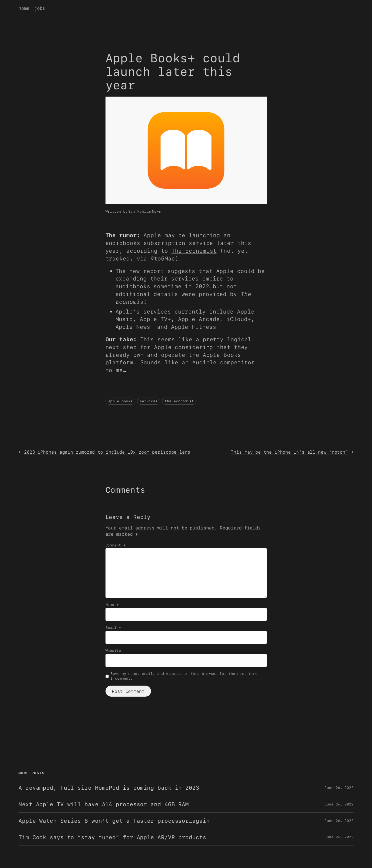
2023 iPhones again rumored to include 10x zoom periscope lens (107, 452)
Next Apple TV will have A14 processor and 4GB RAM (104, 804)
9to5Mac (163, 258)
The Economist (194, 251)
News (156, 211)
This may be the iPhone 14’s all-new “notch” (289, 452)
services (149, 401)
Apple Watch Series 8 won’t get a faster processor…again (114, 821)
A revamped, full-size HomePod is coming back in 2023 (109, 788)
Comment (115, 545)
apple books (120, 401)
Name (112, 605)
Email (113, 628)
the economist (179, 401)
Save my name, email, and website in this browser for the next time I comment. (184, 676)
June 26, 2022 (339, 788)
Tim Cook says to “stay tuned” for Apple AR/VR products (112, 837)
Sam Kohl (137, 211)
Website (113, 651)
